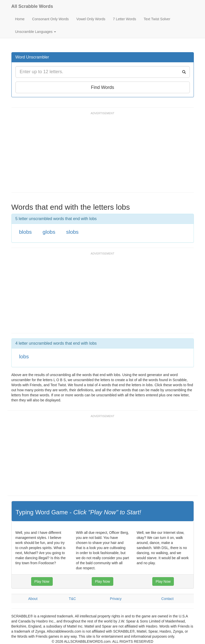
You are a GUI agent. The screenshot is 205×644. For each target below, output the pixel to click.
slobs (72, 232)
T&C (72, 599)
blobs (25, 232)
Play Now (42, 581)
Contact (167, 599)
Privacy (116, 599)
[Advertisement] (104, 154)
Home (20, 19)
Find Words (103, 87)
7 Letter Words (124, 19)
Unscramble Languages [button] (36, 32)
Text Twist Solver (157, 19)
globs (49, 232)
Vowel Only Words (91, 19)
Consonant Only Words (50, 19)
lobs (24, 356)
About (33, 599)
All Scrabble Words (32, 6)
